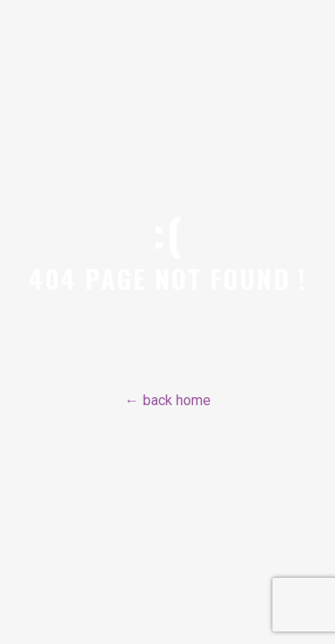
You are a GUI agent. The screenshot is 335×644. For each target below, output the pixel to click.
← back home (168, 400)
